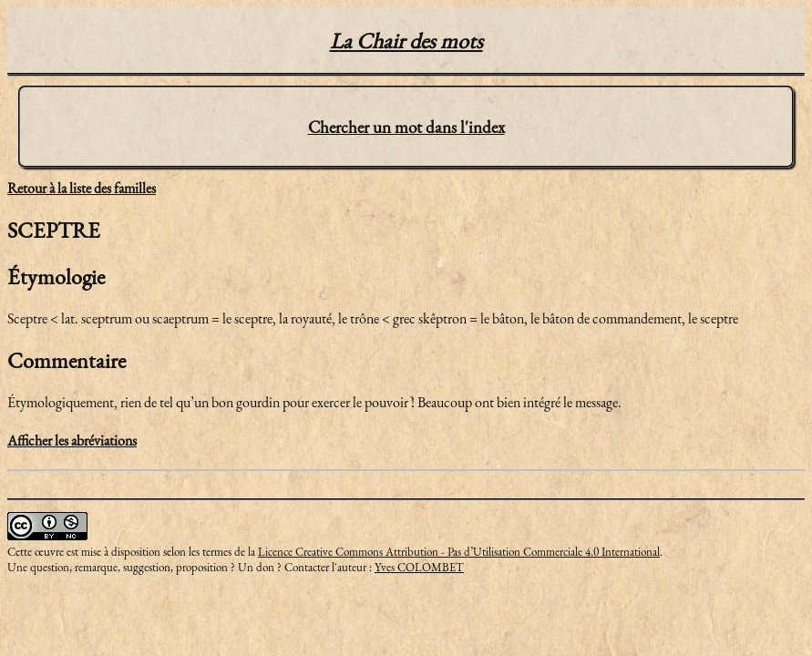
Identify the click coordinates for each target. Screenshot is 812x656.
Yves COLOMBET (419, 567)
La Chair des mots (406, 41)
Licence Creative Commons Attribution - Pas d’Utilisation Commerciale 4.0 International (459, 552)
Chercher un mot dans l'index (406, 127)
